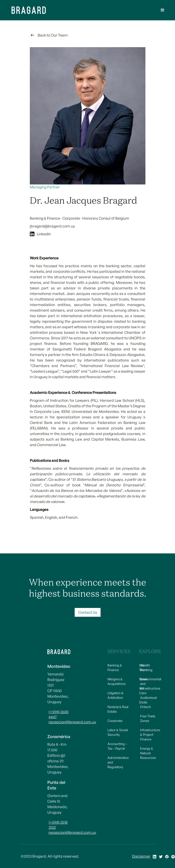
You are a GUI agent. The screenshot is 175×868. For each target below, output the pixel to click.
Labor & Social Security (118, 732)
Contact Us (88, 612)
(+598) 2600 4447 (58, 714)
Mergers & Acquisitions (117, 681)
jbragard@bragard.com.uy (52, 226)
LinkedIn (44, 234)
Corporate (115, 721)
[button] (163, 10)
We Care (143, 691)
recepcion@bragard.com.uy (59, 722)
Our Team (143, 667)
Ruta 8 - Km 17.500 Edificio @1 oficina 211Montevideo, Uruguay (58, 758)
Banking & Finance (115, 667)
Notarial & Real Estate (118, 709)
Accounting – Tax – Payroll (117, 746)
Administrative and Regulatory (118, 762)
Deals (143, 702)
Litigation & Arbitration (115, 695)
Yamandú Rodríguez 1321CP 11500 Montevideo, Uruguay (58, 688)
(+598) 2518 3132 (58, 825)
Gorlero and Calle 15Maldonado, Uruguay (57, 804)
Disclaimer (141, 856)
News (143, 679)
